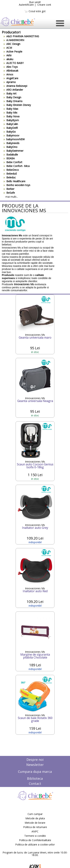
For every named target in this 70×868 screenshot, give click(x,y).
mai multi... (12, 197)
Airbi (8, 55)
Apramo (10, 82)
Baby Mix (10, 113)
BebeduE (10, 174)
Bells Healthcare (15, 181)
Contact (35, 784)
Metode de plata (35, 818)
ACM (8, 48)
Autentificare (26, 5)
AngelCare (11, 78)
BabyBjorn (11, 120)
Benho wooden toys (17, 185)
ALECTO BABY (14, 63)
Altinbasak (11, 71)
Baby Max (11, 109)
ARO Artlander (13, 90)
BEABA (9, 158)
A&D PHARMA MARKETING (21, 36)
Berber (9, 189)
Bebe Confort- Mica (17, 166)
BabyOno (11, 147)
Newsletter (35, 765)
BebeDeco (11, 170)
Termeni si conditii (35, 836)
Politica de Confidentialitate (35, 840)
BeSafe (9, 193)
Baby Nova (12, 116)
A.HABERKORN (14, 40)
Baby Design (12, 97)
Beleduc (10, 177)
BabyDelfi (11, 128)
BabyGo (10, 132)
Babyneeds (12, 143)
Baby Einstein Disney (17, 105)
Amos (8, 74)
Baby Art (10, 93)
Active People (13, 52)
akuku (8, 59)
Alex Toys (11, 67)
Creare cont (44, 5)
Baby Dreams (13, 101)
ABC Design (12, 44)
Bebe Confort (13, 162)
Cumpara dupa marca (35, 772)
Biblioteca (35, 778)
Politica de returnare (35, 827)
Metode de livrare (35, 823)
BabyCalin (11, 124)
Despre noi (35, 760)
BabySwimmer (14, 151)
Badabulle (11, 155)
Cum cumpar (35, 814)
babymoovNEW (14, 139)
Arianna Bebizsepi (15, 86)
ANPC (35, 831)
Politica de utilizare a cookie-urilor (35, 844)
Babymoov (11, 135)
